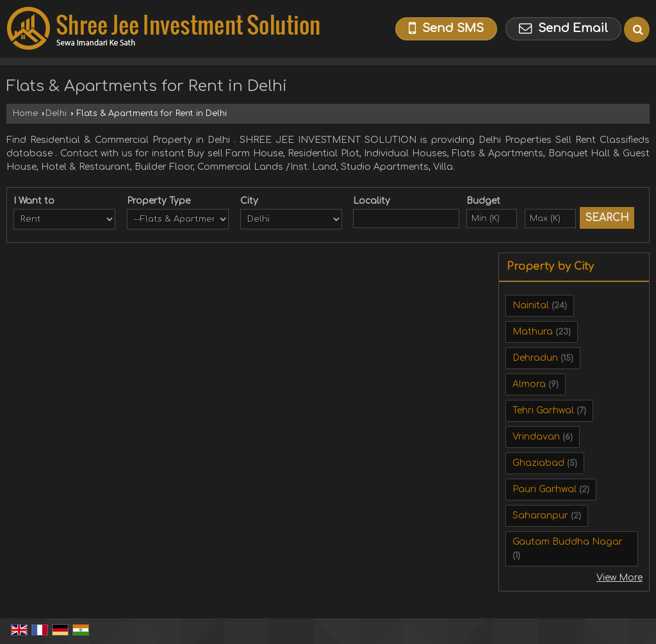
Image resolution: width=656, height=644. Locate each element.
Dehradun (535, 358)
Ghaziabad (538, 463)
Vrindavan (536, 437)
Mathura (533, 332)
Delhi (56, 113)
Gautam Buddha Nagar (568, 542)
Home (25, 113)
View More (619, 578)
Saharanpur (540, 516)
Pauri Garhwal (545, 489)
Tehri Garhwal (543, 410)
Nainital (531, 305)
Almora (529, 384)
